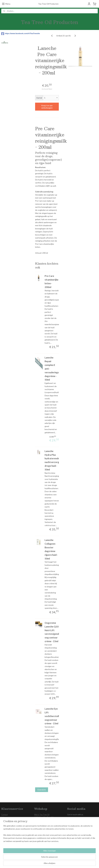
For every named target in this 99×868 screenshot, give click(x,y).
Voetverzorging (40, 820)
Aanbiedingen (40, 832)
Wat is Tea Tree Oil (42, 815)
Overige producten (42, 829)
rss (48, 863)
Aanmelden (8, 851)
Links (3, 817)
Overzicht (42, 789)
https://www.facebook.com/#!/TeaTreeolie (14, 34)
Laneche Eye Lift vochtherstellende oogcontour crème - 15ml (54, 716)
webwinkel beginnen (58, 863)
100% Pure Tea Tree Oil (44, 817)
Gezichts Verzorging (42, 823)
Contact (4, 815)
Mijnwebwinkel (80, 863)
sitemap (43, 863)
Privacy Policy (7, 820)
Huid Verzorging (41, 826)
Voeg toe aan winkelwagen (47, 107)
